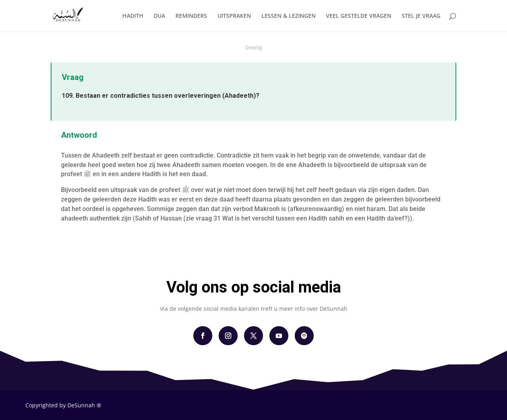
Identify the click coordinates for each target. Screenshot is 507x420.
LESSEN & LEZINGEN (289, 16)
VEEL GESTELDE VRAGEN (359, 16)
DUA (159, 16)
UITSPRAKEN (234, 16)
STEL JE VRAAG (421, 16)
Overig (253, 48)
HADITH (133, 16)
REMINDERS (191, 16)
